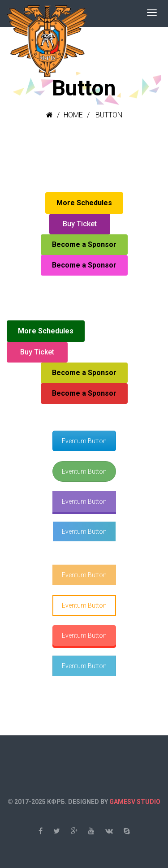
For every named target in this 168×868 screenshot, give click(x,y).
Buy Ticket (80, 224)
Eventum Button (84, 441)
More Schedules (84, 203)
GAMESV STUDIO (135, 802)
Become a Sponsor (84, 244)
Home (73, 115)
